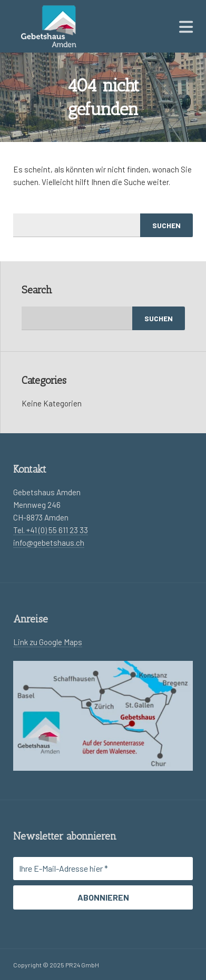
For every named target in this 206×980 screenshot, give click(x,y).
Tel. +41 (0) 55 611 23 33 (51, 530)
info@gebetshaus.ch (49, 543)
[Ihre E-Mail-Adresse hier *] (103, 869)
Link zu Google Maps (48, 642)
